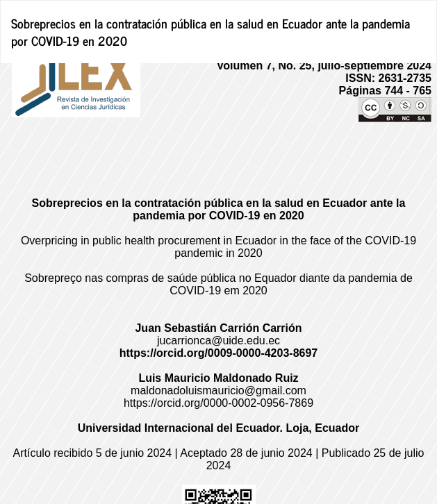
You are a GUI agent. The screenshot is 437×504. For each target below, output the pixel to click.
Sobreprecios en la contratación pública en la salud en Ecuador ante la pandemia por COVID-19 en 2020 (211, 32)
